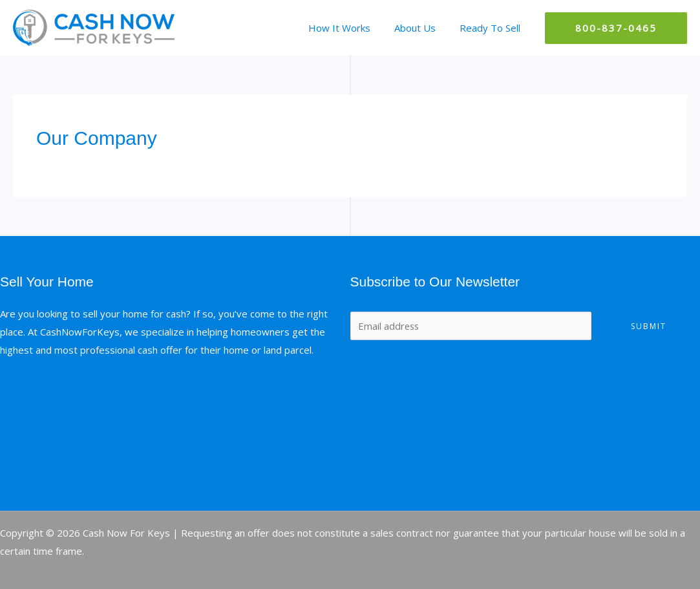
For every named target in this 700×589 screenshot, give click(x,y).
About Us (421, 28)
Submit (649, 326)
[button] (616, 28)
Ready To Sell (492, 28)
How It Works (350, 28)
